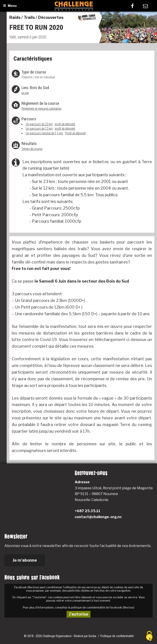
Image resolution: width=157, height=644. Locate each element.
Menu (10, 6)
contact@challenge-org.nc (98, 517)
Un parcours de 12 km (39, 129)
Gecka (93, 636)
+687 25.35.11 (87, 511)
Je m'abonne (25, 560)
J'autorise (78, 614)
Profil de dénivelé (75, 133)
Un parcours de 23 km (39, 124)
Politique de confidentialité (117, 636)
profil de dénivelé (65, 124)
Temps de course (32, 149)
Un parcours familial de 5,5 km (44, 133)
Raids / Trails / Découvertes (36, 17)
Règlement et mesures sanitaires (41, 109)
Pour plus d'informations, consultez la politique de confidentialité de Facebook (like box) (79, 607)
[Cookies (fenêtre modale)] (149, 636)
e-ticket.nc (98, 162)
